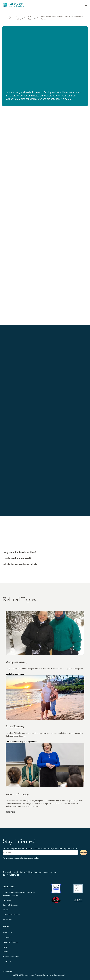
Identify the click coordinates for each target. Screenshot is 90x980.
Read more (11, 812)
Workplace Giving (16, 662)
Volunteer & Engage (17, 794)
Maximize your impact (16, 674)
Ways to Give (31, 18)
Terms (10, 971)
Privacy (5, 971)
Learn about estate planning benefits (22, 741)
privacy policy (33, 858)
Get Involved (18, 18)
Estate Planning (15, 727)
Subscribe (83, 852)
